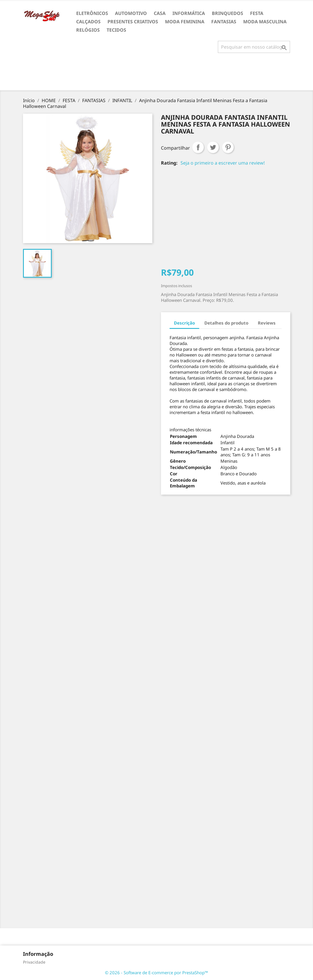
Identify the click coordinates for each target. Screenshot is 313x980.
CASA (160, 13)
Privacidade (34, 962)
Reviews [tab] (267, 323)
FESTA (257, 13)
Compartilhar (198, 147)
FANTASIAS (224, 22)
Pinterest (228, 147)
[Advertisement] (157, 74)
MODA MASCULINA (265, 22)
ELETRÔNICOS (92, 13)
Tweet (213, 147)
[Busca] (254, 47)
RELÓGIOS (88, 30)
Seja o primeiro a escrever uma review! (223, 163)
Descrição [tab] (184, 323)
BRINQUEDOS (227, 13)
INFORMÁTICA (189, 13)
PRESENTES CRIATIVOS (133, 22)
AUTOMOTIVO (131, 13)
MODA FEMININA (185, 22)
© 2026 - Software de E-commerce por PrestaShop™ (156, 973)
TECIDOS (116, 30)
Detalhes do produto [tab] (226, 323)
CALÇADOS (88, 22)
